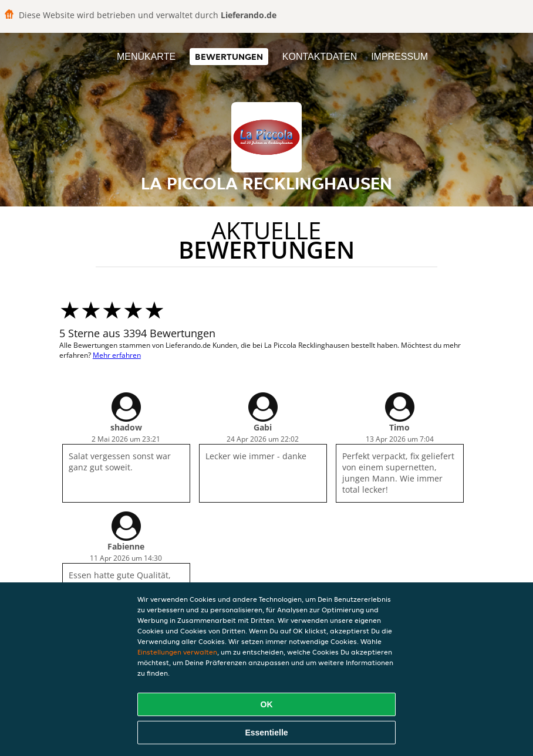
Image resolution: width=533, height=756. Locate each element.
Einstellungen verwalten (177, 652)
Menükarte (146, 57)
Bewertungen (229, 57)
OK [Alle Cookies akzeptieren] (267, 704)
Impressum (399, 57)
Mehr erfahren (117, 355)
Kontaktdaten (320, 57)
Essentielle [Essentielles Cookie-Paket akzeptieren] (266, 733)
